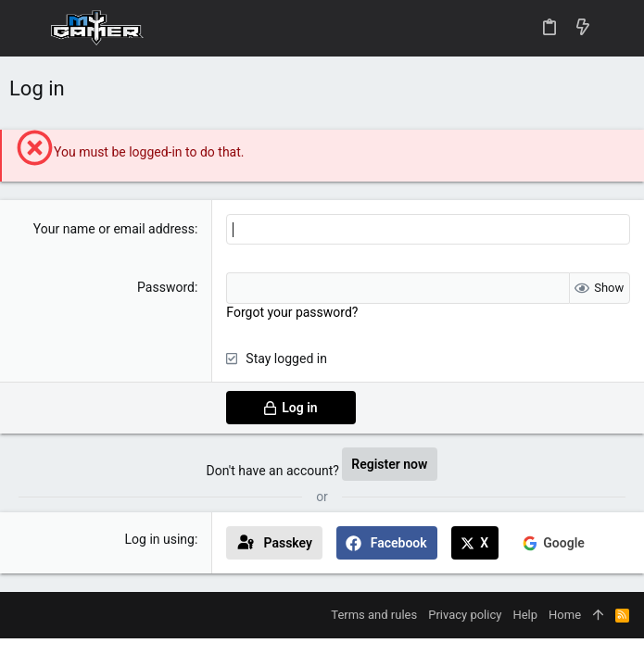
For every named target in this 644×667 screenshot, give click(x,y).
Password (166, 287)
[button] (28, 29)
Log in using (160, 539)
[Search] (617, 29)
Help (525, 615)
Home (565, 615)
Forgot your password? (292, 312)
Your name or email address (114, 229)
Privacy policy (465, 615)
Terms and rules (374, 615)
